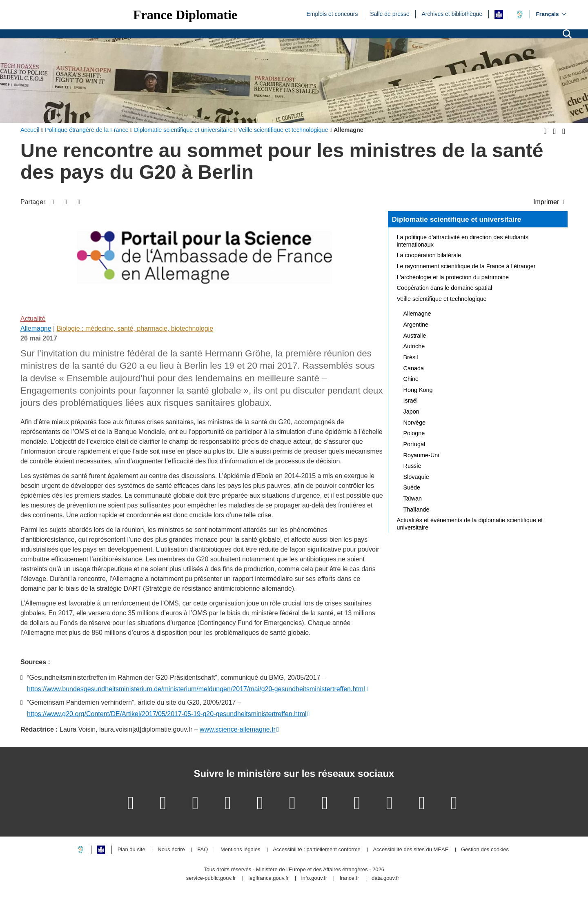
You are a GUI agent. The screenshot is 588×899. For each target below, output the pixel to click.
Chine (411, 379)
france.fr (350, 878)
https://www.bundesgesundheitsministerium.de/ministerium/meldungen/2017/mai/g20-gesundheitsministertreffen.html (196, 689)
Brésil (411, 357)
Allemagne (36, 328)
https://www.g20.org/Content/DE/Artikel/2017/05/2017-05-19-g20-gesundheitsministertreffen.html (167, 714)
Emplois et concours (332, 13)
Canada (414, 368)
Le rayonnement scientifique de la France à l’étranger (466, 266)
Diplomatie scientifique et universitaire (457, 219)
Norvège (414, 423)
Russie (412, 466)
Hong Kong (418, 390)
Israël (411, 401)
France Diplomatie (185, 15)
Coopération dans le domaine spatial (445, 288)
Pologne (414, 433)
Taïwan (413, 498)
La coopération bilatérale (429, 255)
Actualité (33, 319)
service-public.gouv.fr (211, 878)
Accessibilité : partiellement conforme (317, 850)
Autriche (414, 346)
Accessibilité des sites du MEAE (411, 850)
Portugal (414, 444)
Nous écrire (171, 850)
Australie (415, 336)
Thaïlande (416, 510)
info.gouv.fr (314, 878)
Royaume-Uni (421, 455)
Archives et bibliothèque (452, 13)
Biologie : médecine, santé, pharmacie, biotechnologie (135, 328)
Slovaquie (416, 477)
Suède (412, 487)
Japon (411, 412)
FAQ (203, 850)
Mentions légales (241, 850)
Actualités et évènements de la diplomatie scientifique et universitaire (470, 524)
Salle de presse (390, 13)
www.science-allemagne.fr (238, 729)
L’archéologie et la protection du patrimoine (453, 277)
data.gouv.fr (385, 878)
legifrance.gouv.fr (268, 878)
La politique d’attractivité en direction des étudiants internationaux (463, 241)
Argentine (416, 325)
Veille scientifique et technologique (442, 299)
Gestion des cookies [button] (485, 850)
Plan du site (131, 850)
